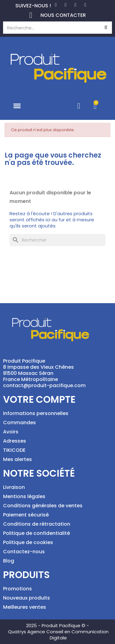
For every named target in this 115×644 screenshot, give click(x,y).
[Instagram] (75, 5)
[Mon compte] (79, 106)
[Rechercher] (57, 240)
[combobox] (48, 28)
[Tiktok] (85, 5)
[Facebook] (56, 5)
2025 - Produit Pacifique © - (57, 625)
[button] (17, 106)
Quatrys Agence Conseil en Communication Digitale (58, 635)
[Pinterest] (66, 5)
